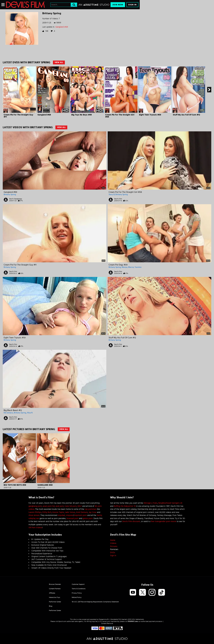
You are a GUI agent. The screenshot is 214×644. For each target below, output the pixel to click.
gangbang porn (35, 506)
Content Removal (107, 623)
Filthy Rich (47, 512)
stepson (70, 515)
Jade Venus (70, 512)
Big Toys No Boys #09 (82, 115)
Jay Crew (93, 512)
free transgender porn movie (164, 521)
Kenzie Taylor (58, 512)
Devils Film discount (131, 521)
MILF (80, 506)
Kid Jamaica (8, 413)
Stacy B (112, 195)
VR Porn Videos (35, 528)
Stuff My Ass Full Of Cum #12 (186, 115)
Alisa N (30, 413)
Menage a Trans (151, 503)
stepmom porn (80, 515)
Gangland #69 (62, 27)
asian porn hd (49, 506)
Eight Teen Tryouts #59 (150, 115)
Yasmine (138, 267)
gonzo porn (88, 518)
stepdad (61, 515)
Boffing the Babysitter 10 (125, 506)
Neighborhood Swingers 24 (170, 503)
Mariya (125, 267)
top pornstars (91, 509)
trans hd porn (71, 506)
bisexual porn (73, 518)
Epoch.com (62, 621)
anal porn (60, 506)
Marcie (131, 267)
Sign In (132, 5)
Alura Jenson (34, 515)
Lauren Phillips (35, 512)
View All (59, 62)
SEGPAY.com (133, 621)
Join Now (118, 5)
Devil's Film (118, 199)
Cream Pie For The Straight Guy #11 (20, 265)
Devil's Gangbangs (16, 199)
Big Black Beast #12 (13, 410)
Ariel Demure (82, 512)
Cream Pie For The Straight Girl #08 (125, 192)
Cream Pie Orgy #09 (118, 265)
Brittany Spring (10, 195)
